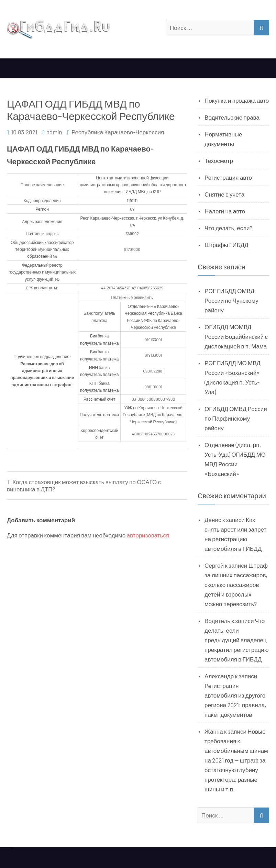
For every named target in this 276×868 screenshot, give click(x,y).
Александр (219, 676)
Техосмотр (219, 160)
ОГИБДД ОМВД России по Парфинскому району (236, 418)
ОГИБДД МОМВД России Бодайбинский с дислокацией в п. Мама (236, 336)
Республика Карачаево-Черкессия (118, 132)
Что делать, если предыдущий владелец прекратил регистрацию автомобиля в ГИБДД (236, 640)
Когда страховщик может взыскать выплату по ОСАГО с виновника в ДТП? (84, 485)
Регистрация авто (228, 177)
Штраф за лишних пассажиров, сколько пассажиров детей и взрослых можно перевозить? (236, 585)
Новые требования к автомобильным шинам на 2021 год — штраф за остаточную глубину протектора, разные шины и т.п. (236, 760)
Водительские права (232, 117)
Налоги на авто (225, 211)
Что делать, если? (228, 228)
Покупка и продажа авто (237, 100)
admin (54, 132)
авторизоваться (148, 535)
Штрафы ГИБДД (227, 245)
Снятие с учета (224, 194)
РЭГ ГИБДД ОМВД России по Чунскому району (231, 300)
